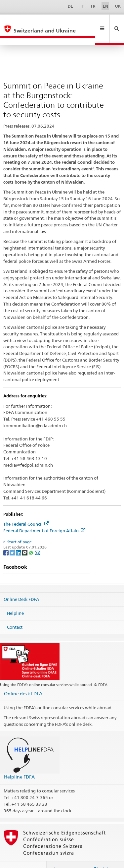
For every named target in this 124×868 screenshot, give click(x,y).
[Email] (37, 538)
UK (118, 6)
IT (82, 6)
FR (93, 6)
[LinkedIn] (19, 538)
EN (105, 6)
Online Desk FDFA (21, 585)
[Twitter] (13, 538)
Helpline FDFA (19, 762)
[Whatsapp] (32, 538)
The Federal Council (26, 510)
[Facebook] (6, 538)
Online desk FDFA (23, 679)
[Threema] (25, 538)
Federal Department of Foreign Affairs (44, 516)
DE (70, 6)
